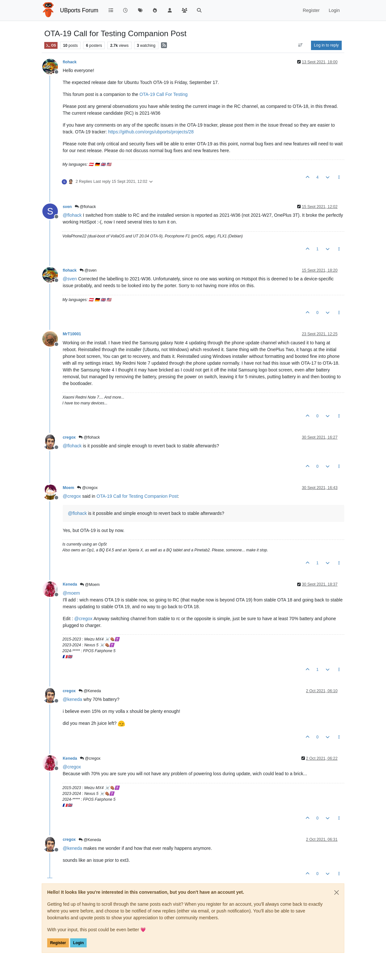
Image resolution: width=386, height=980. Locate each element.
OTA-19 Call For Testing (163, 94)
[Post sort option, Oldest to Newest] (300, 45)
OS (51, 45)
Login (78, 943)
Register (58, 943)
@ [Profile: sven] (70, 279)
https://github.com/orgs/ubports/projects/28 (151, 132)
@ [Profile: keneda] (72, 699)
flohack (70, 62)
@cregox (87, 488)
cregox (69, 437)
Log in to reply (326, 45)
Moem (68, 488)
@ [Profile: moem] (71, 593)
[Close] (337, 892)
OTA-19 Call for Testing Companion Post (137, 496)
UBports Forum (79, 10)
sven (67, 207)
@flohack (85, 207)
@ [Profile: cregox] (72, 496)
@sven (88, 270)
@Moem (90, 585)
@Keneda (90, 691)
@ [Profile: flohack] (72, 215)
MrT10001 (72, 334)
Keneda (70, 584)
